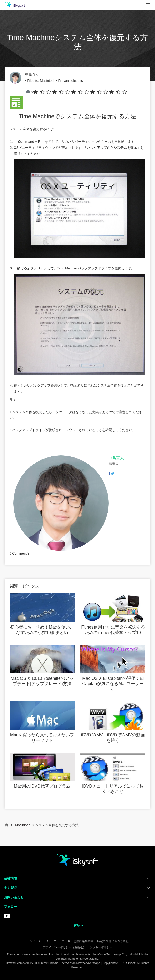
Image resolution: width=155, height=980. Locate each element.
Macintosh (48, 81)
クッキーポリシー (101, 947)
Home (7, 827)
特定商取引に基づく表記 (113, 941)
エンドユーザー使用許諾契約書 (73, 941)
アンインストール (38, 941)
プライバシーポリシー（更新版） (64, 947)
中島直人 (32, 74)
